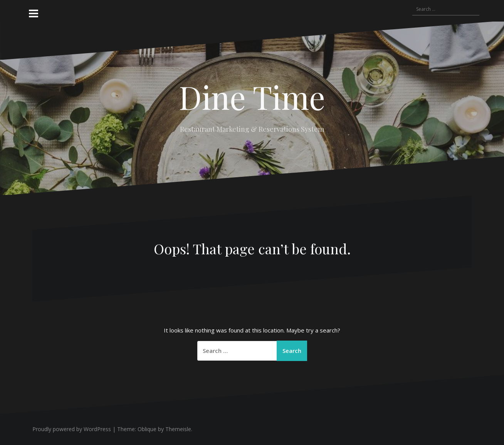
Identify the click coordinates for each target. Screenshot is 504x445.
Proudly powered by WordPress (72, 429)
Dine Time (252, 97)
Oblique (147, 429)
